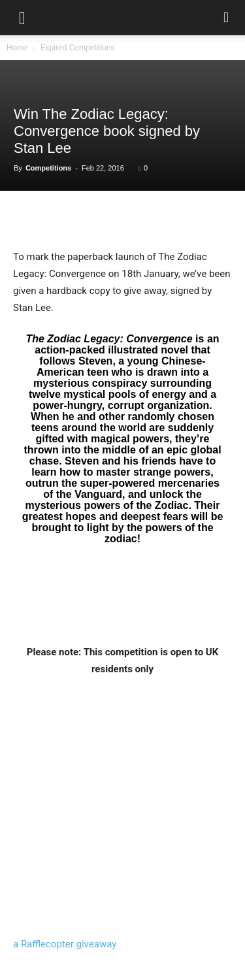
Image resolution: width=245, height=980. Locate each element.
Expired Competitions (78, 48)
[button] (22, 18)
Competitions (48, 168)
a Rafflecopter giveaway (65, 944)
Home (17, 48)
